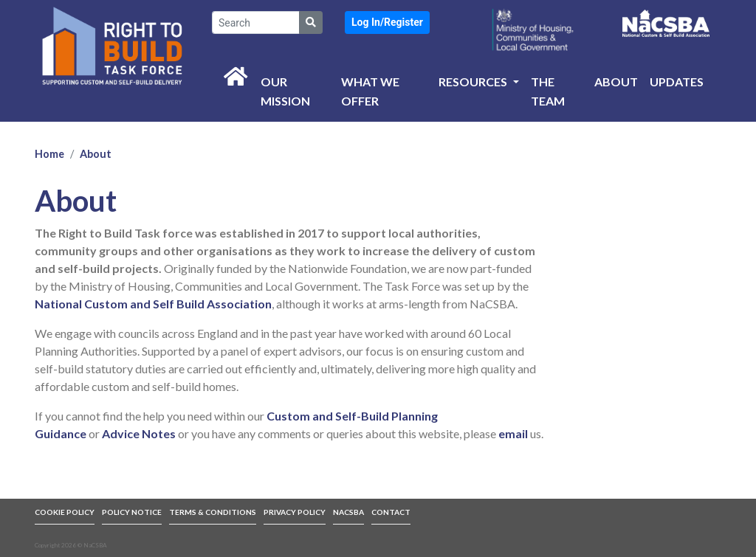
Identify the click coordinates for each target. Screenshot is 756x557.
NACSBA (348, 512)
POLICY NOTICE (132, 512)
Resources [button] (474, 82)
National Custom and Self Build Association (153, 304)
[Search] (256, 23)
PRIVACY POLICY (295, 512)
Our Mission (285, 91)
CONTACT (391, 512)
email (513, 433)
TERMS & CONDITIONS (213, 512)
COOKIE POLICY (65, 512)
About (616, 82)
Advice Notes (139, 433)
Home (49, 154)
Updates (677, 82)
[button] (387, 23)
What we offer (370, 91)
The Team (548, 91)
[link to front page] (112, 45)
